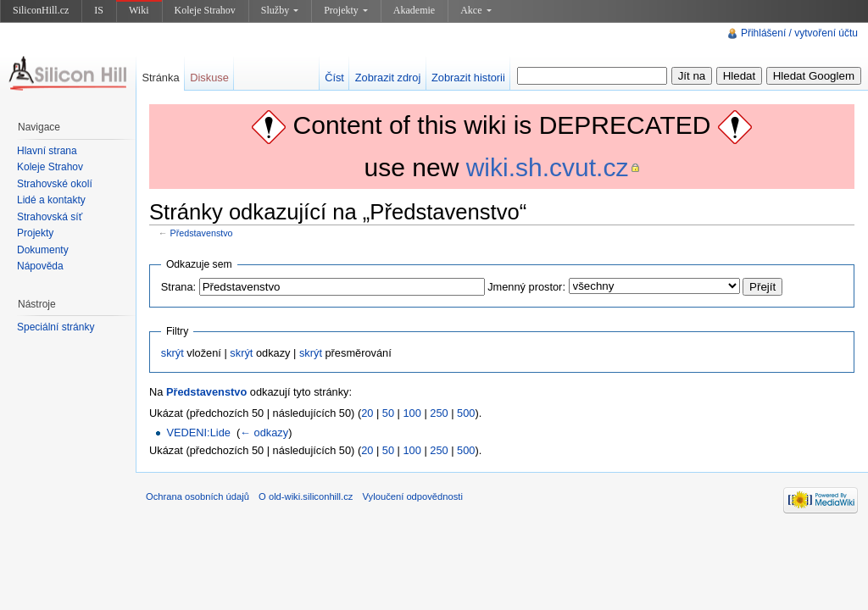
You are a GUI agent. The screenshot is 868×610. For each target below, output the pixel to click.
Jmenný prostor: (526, 287)
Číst (334, 78)
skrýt (172, 353)
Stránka (160, 78)
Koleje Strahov (205, 10)
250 (439, 413)
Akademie (414, 10)
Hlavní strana (47, 151)
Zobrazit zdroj (388, 78)
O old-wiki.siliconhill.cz (306, 496)
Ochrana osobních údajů (198, 496)
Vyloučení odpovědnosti (413, 496)
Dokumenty (43, 250)
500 (466, 413)
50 (388, 413)
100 (412, 413)
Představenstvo (202, 233)
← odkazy (264, 433)
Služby (280, 10)
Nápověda (40, 266)
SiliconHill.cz (41, 10)
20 (367, 413)
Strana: (178, 287)
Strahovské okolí (55, 184)
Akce (476, 10)
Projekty (346, 10)
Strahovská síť (50, 217)
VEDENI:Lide (198, 433)
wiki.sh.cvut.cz (548, 167)
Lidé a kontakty (51, 200)
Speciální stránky (56, 327)
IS (99, 10)
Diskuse (209, 78)
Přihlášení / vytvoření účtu (799, 33)
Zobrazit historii (468, 78)
